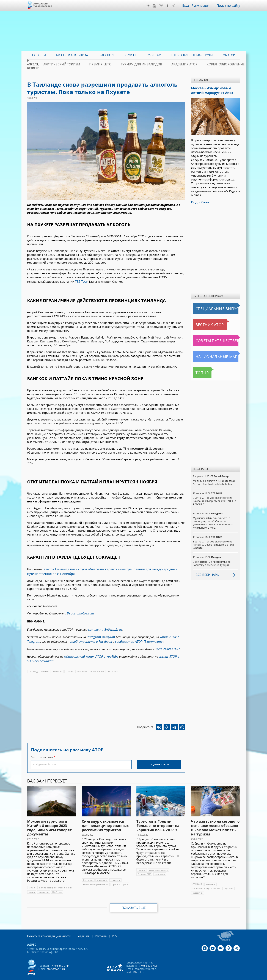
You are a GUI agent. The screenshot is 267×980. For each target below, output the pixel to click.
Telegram (176, 6)
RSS (106, 929)
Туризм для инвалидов (153, 64)
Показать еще (133, 901)
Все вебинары (206, 572)
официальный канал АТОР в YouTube (88, 650)
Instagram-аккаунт (99, 633)
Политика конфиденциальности (47, 929)
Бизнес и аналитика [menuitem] (72, 55)
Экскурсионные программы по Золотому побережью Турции (211, 561)
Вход (188, 6)
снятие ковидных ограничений (55, 881)
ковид (32, 885)
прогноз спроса (120, 877)
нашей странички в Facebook (86, 637)
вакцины (115, 873)
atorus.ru (207, 977)
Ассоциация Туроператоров (43, 5)
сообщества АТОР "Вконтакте (129, 637)
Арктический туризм (88, 64)
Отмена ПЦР (144, 867)
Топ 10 (198, 371)
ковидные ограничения (96, 877)
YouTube (157, 6)
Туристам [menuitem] (154, 55)
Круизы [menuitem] (130, 55)
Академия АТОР (189, 64)
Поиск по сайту (230, 6)
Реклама (93, 929)
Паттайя (57, 664)
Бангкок (45, 664)
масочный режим (158, 863)
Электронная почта (42, 750)
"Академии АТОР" (166, 644)
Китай (32, 881)
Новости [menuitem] (39, 55)
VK (163, 6)
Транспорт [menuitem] (106, 55)
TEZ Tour (81, 281)
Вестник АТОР (203, 323)
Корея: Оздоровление (223, 64)
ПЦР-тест (111, 664)
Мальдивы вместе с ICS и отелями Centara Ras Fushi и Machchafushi (213, 480)
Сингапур (88, 873)
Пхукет (69, 664)
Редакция (77, 929)
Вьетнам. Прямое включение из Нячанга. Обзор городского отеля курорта (213, 543)
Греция (142, 863)
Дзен (151, 6)
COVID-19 (197, 877)
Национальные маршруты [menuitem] (192, 55)
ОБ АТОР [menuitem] (229, 55)
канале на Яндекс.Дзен (103, 626)
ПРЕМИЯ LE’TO (119, 64)
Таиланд (33, 664)
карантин (81, 664)
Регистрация (203, 6)
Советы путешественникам (212, 339)
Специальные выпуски (209, 307)
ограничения (96, 664)
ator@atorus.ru (56, 961)
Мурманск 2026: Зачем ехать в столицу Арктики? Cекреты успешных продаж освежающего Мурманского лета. (215, 521)
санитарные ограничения (206, 881)
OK (170, 6)
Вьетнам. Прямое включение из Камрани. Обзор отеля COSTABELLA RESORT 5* (214, 499)
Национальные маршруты (211, 355)
